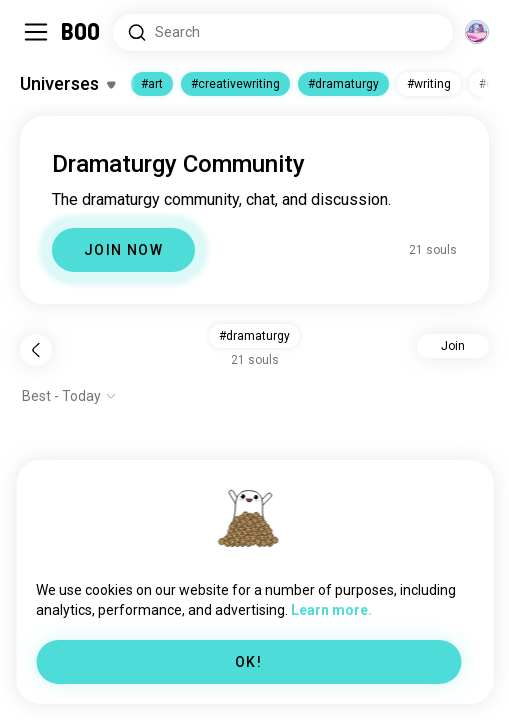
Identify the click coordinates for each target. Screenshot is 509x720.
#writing (429, 84)
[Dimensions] (477, 32)
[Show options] (69, 396)
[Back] (36, 350)
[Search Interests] (283, 32)
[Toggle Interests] (67, 84)
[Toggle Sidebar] (36, 32)
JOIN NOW (123, 250)
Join (453, 346)
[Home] (81, 32)
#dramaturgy (343, 84)
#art (152, 84)
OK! (248, 662)
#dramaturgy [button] (254, 336)
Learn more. (331, 610)
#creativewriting (235, 84)
